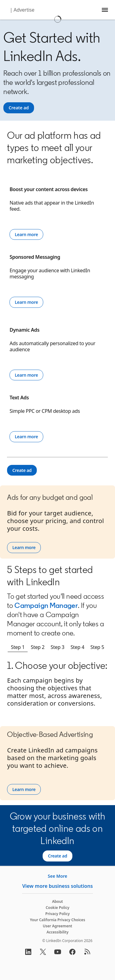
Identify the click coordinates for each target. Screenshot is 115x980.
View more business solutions (57, 886)
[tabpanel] (57, 690)
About (58, 901)
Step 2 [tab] (38, 647)
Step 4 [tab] (77, 647)
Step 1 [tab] (18, 647)
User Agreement (58, 926)
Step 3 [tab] (57, 647)
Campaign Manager (46, 605)
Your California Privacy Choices (57, 920)
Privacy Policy (57, 914)
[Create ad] (19, 108)
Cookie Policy (57, 908)
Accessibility (58, 932)
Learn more (26, 234)
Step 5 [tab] (97, 647)
